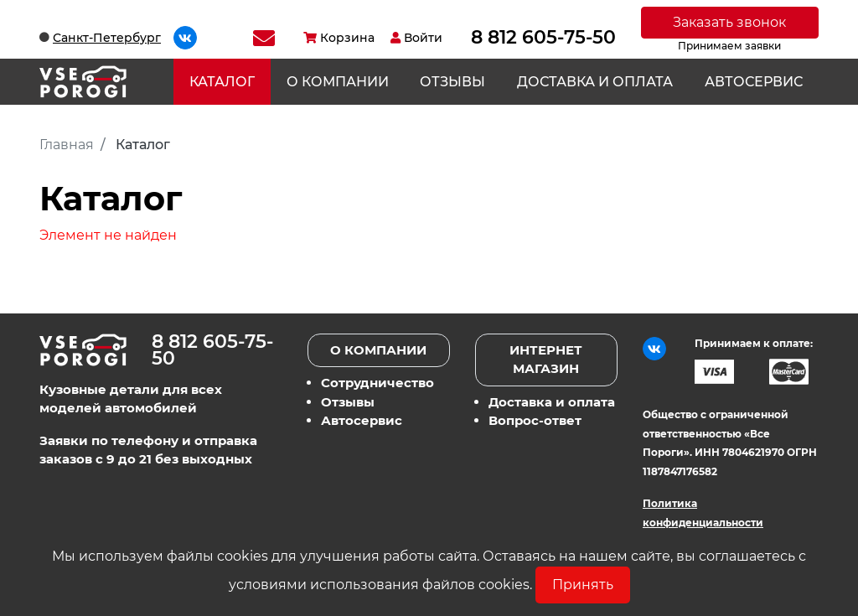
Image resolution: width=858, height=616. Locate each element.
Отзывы (452, 82)
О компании (338, 82)
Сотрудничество (377, 383)
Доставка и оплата (595, 82)
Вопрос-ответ (535, 420)
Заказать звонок (729, 22)
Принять (583, 585)
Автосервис (754, 82)
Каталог (222, 82)
